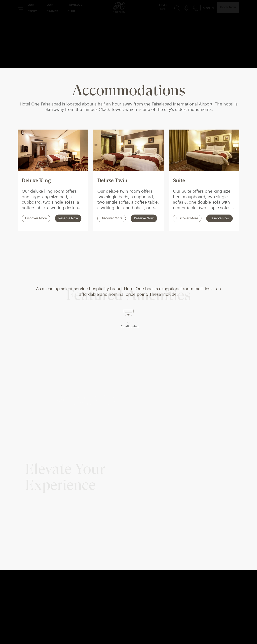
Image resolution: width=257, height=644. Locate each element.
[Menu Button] (20, 8)
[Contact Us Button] (196, 8)
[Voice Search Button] (186, 8)
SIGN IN (208, 8)
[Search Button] (177, 8)
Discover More (36, 218)
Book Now (228, 7)
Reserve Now (68, 218)
